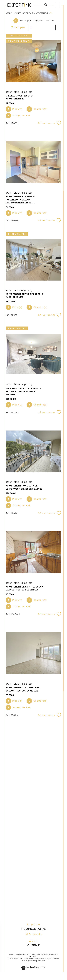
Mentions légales (45, 959)
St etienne (28, 13)
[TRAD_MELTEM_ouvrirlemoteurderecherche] (46, 5)
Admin (57, 959)
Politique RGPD (29, 961)
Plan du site (29, 959)
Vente (18, 13)
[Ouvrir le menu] (57, 5)
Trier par (18, 27)
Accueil (9, 13)
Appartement (42, 13)
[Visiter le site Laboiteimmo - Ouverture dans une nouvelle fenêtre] (33, 971)
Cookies (41, 961)
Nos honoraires (15, 959)
